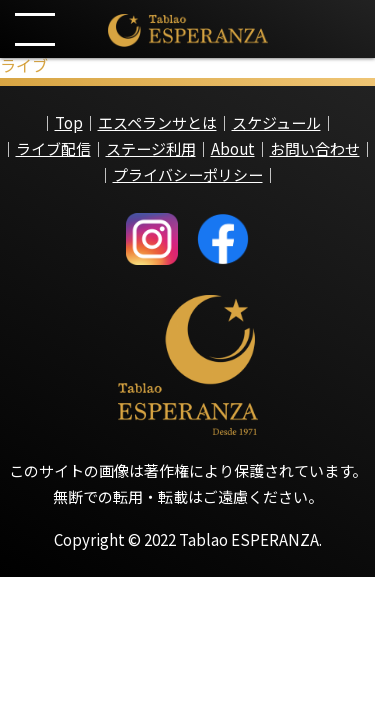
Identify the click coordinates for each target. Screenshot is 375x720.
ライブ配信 (53, 148)
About (233, 148)
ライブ (24, 65)
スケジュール (276, 122)
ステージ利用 (151, 148)
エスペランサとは (157, 122)
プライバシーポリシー (188, 174)
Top (69, 122)
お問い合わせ (315, 148)
